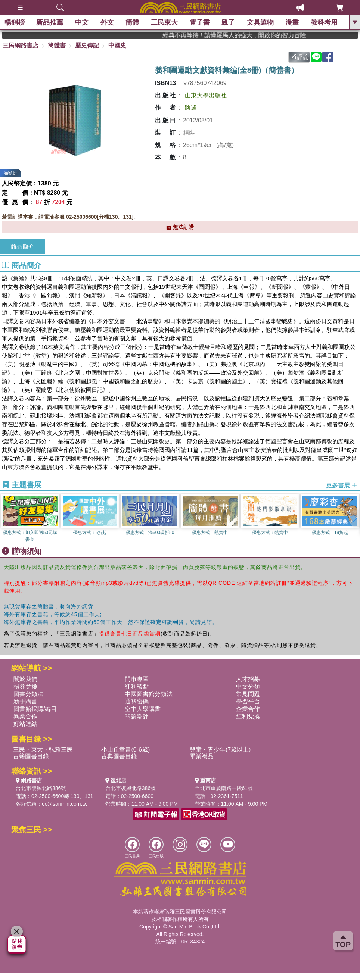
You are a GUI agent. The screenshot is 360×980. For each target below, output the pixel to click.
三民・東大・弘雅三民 (43, 750)
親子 (229, 22)
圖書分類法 (28, 694)
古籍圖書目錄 (31, 756)
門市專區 (137, 679)
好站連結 (25, 724)
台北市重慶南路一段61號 (224, 788)
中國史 (117, 45)
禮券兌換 (25, 686)
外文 (108, 22)
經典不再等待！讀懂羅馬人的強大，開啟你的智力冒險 (251, 35)
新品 (51, 22)
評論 (300, 57)
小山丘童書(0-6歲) (125, 750)
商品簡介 (22, 246)
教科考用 (325, 22)
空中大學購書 (143, 709)
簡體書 (57, 45)
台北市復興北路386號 (41, 788)
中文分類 (248, 686)
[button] (354, 518)
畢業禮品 (202, 756)
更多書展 (342, 485)
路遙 (191, 108)
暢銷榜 (16, 22)
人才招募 (248, 679)
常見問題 (248, 694)
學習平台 (248, 701)
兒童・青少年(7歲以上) (220, 750)
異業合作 (25, 716)
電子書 (201, 22)
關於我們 (25, 679)
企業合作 (248, 709)
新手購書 (25, 701)
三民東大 (165, 22)
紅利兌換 (248, 716)
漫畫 (294, 22)
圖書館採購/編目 (35, 709)
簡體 (134, 22)
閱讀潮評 (137, 716)
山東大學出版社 (206, 95)
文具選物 (261, 22)
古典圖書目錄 (119, 756)
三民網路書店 (21, 45)
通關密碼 (137, 701)
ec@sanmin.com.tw (65, 804)
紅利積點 (137, 686)
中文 (83, 22)
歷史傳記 (87, 45)
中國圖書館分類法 (149, 694)
